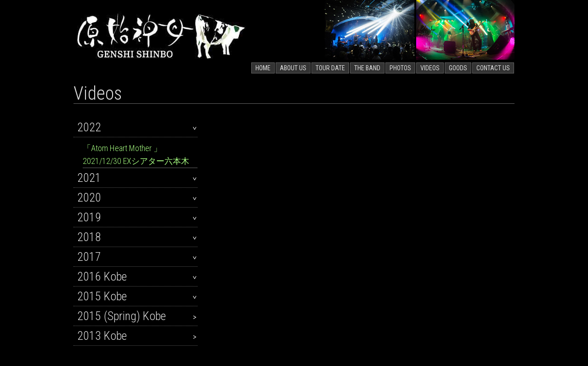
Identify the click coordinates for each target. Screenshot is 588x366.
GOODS (458, 68)
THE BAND (367, 68)
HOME (263, 68)
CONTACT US (493, 68)
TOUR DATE (330, 68)
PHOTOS (400, 68)
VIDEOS (430, 68)
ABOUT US (293, 68)
